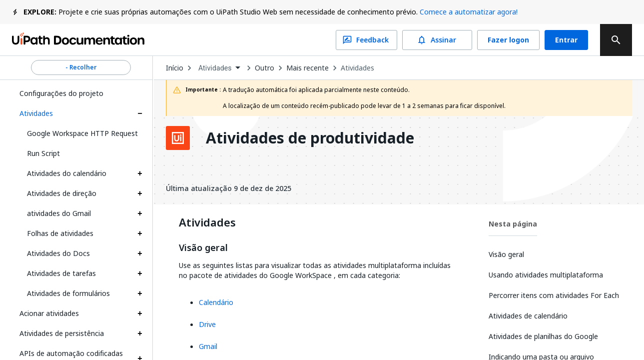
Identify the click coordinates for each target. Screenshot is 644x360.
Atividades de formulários (68, 293)
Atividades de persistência (62, 333)
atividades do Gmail (59, 213)
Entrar (566, 40)
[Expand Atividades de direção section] (140, 193)
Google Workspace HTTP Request (82, 133)
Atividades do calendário (67, 173)
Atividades (36, 113)
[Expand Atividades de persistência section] (140, 333)
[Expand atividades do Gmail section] (140, 213)
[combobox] (219, 68)
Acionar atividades (49, 313)
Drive (207, 324)
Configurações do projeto (61, 93)
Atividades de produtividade (310, 138)
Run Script (43, 153)
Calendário (216, 302)
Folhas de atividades (60, 233)
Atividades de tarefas (61, 273)
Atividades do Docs (58, 253)
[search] (616, 40)
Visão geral (203, 248)
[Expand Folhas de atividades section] (140, 233)
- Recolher (81, 67)
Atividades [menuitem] (215, 68)
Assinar (437, 40)
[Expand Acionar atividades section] (140, 313)
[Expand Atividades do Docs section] (140, 253)
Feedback (366, 40)
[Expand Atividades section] (140, 113)
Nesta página (513, 224)
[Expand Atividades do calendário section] (140, 173)
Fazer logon (508, 40)
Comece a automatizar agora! (469, 12)
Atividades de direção (62, 193)
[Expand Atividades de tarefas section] (140, 273)
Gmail (208, 346)
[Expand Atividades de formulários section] (140, 293)
